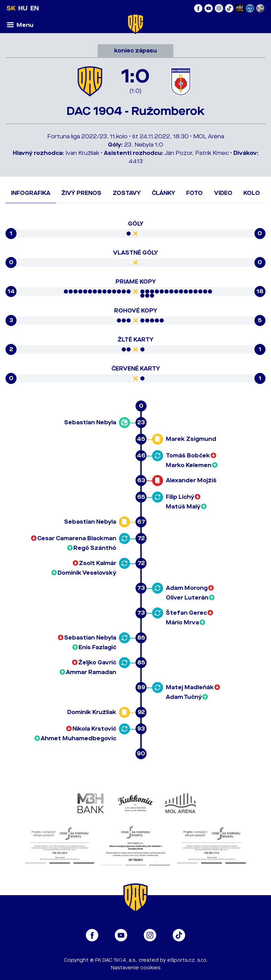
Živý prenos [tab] (81, 193)
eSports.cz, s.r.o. (187, 960)
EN (35, 8)
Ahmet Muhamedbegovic (78, 738)
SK (11, 8)
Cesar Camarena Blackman (77, 538)
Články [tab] (163, 193)
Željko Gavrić (97, 662)
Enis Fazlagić (97, 647)
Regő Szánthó (95, 548)
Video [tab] (223, 193)
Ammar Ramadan (91, 672)
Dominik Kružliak (92, 712)
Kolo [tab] (252, 193)
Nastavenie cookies (136, 968)
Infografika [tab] (31, 193)
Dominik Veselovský (87, 573)
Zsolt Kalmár (98, 563)
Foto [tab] (194, 193)
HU (23, 8)
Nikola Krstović (94, 729)
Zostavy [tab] (127, 193)
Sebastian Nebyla (90, 422)
